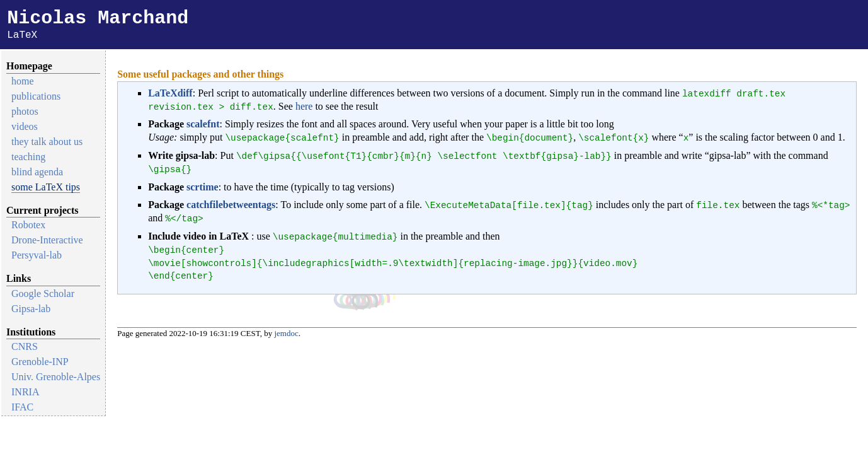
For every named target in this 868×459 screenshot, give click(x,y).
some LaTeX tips (46, 189)
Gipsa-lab (31, 311)
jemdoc (286, 336)
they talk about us (47, 144)
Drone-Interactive (47, 242)
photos (25, 114)
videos (25, 129)
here (304, 109)
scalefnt (203, 126)
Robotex (28, 227)
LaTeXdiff (170, 96)
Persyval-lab (37, 258)
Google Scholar (43, 296)
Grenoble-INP (40, 364)
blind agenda (37, 174)
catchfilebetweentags (231, 207)
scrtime (203, 189)
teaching (28, 159)
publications (36, 99)
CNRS (25, 349)
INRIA (25, 394)
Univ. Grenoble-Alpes (56, 379)
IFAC (22, 410)
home (23, 84)
